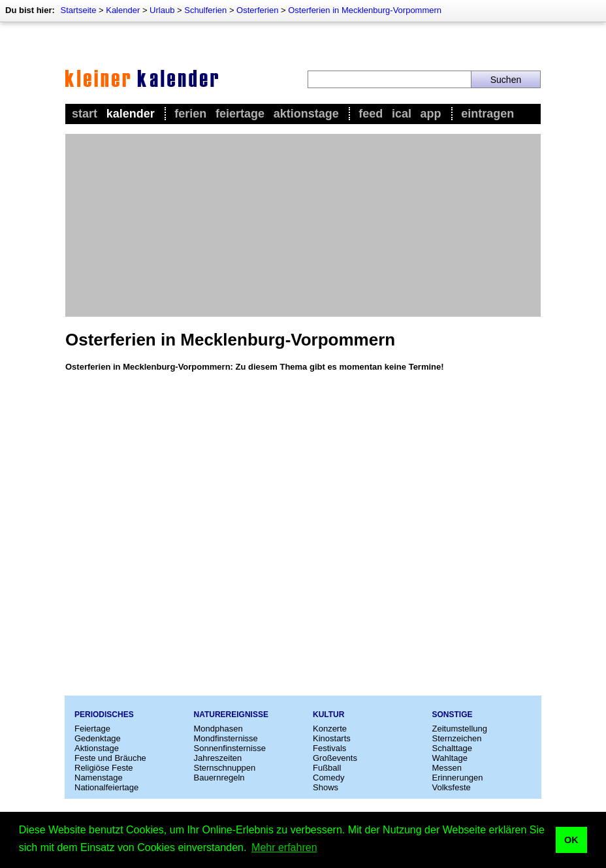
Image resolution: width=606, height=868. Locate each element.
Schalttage (452, 748)
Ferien (190, 114)
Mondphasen (218, 729)
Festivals (329, 748)
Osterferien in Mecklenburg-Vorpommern (365, 10)
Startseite (78, 10)
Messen (447, 768)
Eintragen (487, 114)
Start (85, 114)
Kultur (328, 715)
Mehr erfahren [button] (284, 847)
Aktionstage (306, 114)
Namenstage (99, 778)
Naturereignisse (231, 715)
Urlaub (162, 10)
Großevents (335, 758)
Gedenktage (98, 738)
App (431, 114)
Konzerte (330, 729)
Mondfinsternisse (226, 738)
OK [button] (571, 840)
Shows (326, 787)
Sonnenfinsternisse (230, 748)
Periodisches (104, 715)
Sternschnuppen (225, 768)
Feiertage (240, 114)
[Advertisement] (303, 225)
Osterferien (257, 10)
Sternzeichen (457, 738)
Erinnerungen (458, 778)
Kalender (123, 10)
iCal (402, 114)
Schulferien (205, 10)
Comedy (328, 778)
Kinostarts (332, 738)
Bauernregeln (219, 778)
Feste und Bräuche (110, 758)
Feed (371, 114)
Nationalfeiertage (106, 787)
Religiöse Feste (104, 768)
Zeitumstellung (460, 729)
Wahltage (450, 758)
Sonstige (453, 715)
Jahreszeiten (218, 758)
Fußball (327, 768)
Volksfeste (452, 787)
